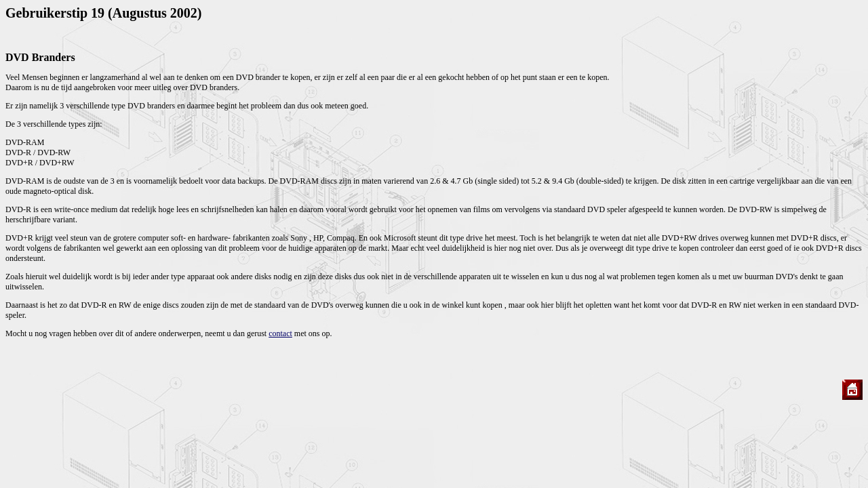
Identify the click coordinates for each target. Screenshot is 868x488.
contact (280, 333)
